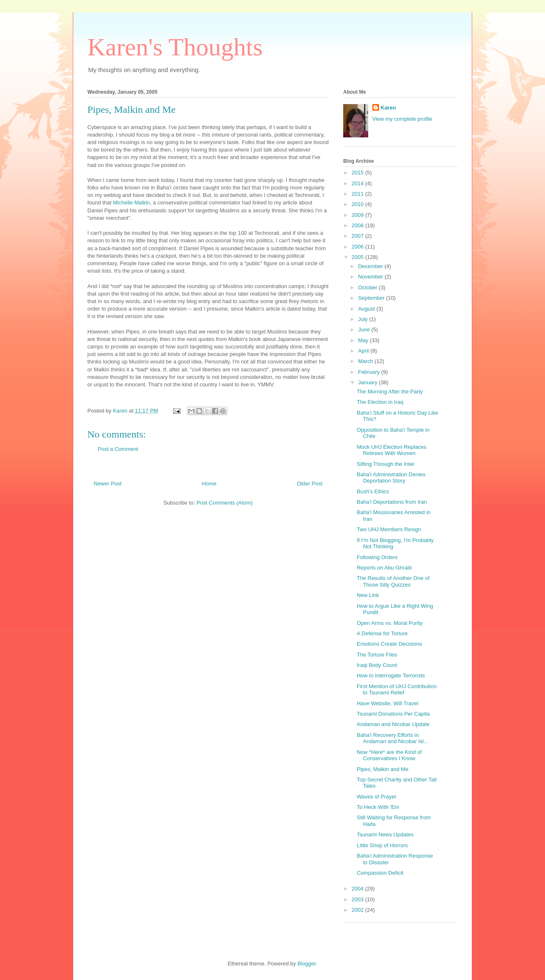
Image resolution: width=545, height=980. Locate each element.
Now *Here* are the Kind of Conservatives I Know (389, 755)
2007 (358, 236)
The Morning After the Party (390, 392)
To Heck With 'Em (378, 807)
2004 (358, 889)
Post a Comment (118, 449)
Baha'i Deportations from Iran (392, 502)
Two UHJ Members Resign (389, 529)
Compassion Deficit (380, 873)
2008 (358, 225)
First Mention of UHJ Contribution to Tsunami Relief (396, 690)
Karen (388, 108)
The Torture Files (377, 655)
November (372, 277)
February (370, 372)
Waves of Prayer (377, 797)
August (367, 309)
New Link (368, 595)
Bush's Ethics (373, 491)
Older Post (310, 484)
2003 (358, 899)
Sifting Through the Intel (385, 464)
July (364, 319)
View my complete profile (402, 119)
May (364, 340)
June (365, 330)
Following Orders (377, 557)
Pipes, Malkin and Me (382, 769)
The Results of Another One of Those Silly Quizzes (393, 581)
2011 (358, 194)
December (372, 266)
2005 (358, 257)
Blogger (307, 964)
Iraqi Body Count (377, 665)
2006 (358, 247)
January (369, 382)
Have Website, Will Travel (387, 703)
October (369, 287)
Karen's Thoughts (175, 47)
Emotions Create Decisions (389, 644)
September (372, 298)
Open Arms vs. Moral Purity (389, 623)
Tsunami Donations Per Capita (393, 714)
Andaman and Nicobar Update (393, 724)
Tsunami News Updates (385, 834)
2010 (358, 204)
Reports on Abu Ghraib (384, 568)
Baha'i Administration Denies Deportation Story (391, 478)
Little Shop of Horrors (382, 845)
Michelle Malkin (131, 203)
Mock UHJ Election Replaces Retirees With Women (391, 450)
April (364, 351)
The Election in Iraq (380, 402)
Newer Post (108, 484)
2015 (358, 173)
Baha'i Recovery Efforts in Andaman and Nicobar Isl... (392, 738)
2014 (358, 183)
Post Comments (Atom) (224, 503)
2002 (358, 910)
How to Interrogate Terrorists (391, 675)
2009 (358, 215)
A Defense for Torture (382, 633)
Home (209, 484)
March (367, 361)
